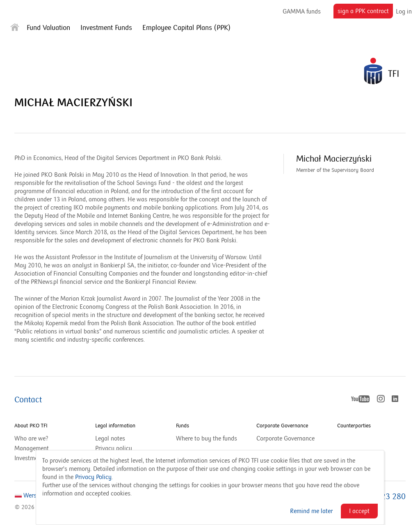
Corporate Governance (282, 426)
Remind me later (311, 511)
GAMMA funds (302, 11)
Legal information (115, 426)
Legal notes (110, 438)
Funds (183, 426)
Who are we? (31, 438)
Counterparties (354, 426)
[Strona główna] (15, 29)
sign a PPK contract (365, 13)
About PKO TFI (31, 426)
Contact (28, 400)
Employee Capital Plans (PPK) (186, 28)
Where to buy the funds (207, 438)
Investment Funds (106, 28)
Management (32, 448)
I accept (359, 511)
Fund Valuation (48, 28)
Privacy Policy (93, 477)
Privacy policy (114, 448)
